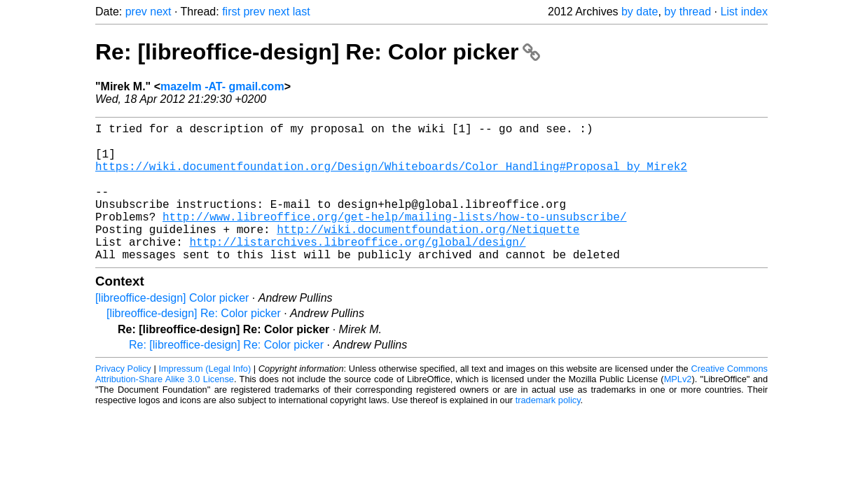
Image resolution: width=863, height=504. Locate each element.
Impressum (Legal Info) (205, 399)
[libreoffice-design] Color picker (172, 329)
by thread (688, 12)
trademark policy (548, 431)
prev (136, 12)
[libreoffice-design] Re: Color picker (194, 344)
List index (744, 12)
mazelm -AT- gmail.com (222, 86)
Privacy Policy (123, 399)
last (302, 12)
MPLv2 (678, 410)
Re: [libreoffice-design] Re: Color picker (318, 52)
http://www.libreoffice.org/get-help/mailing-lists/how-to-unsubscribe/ (394, 239)
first (231, 12)
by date (640, 12)
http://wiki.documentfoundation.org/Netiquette (428, 254)
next (160, 12)
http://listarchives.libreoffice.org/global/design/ (357, 269)
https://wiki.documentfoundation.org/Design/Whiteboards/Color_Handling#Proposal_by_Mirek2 (391, 177)
